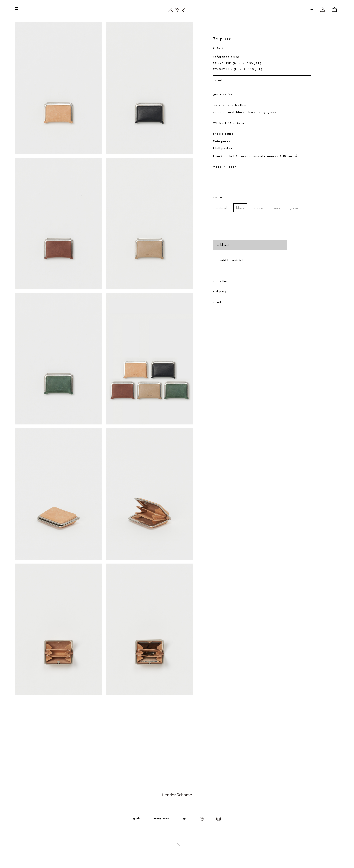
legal (184, 819)
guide (137, 819)
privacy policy (161, 819)
